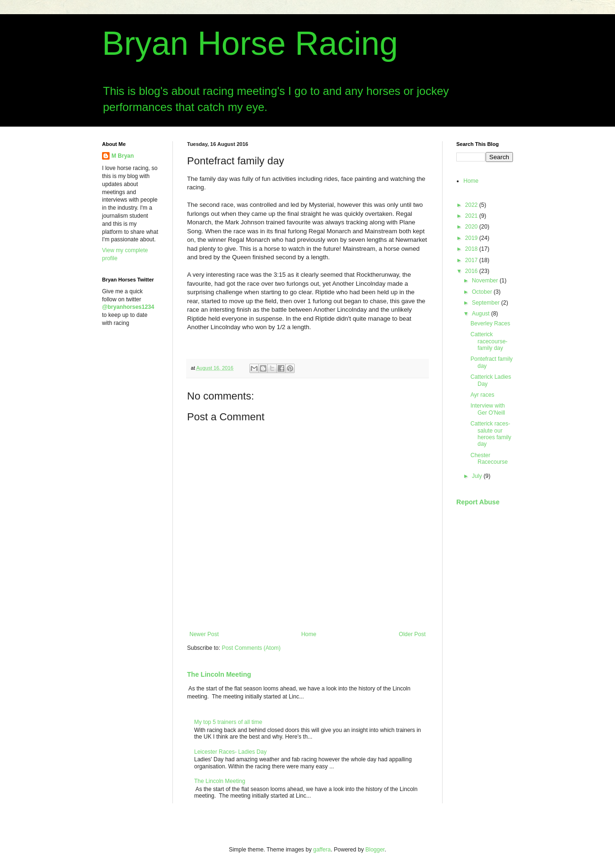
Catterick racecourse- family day (489, 341)
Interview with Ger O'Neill (488, 409)
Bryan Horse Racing (250, 43)
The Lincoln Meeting (219, 674)
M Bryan (123, 156)
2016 (472, 271)
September (487, 303)
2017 (472, 260)
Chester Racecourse (489, 459)
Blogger (375, 850)
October (483, 292)
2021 (472, 216)
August (482, 314)
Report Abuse (478, 502)
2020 (472, 227)
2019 (472, 238)
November (486, 281)
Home (309, 634)
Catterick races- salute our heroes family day (491, 434)
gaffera (322, 850)
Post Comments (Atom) (251, 648)
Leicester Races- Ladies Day (230, 752)
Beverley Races (490, 323)
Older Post (412, 634)
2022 (472, 205)
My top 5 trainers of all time (228, 722)
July (478, 476)
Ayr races (482, 395)
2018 (472, 249)
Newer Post (204, 634)
